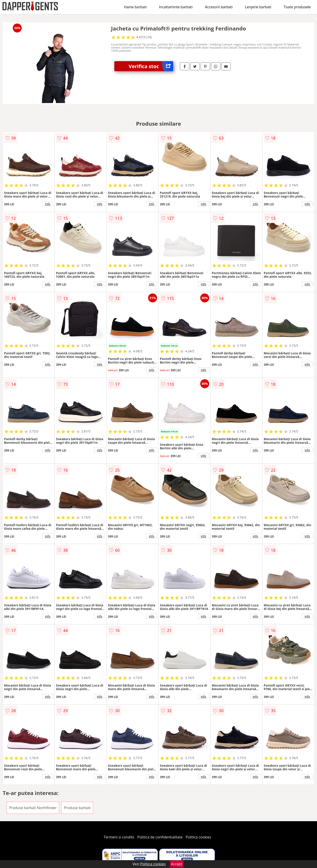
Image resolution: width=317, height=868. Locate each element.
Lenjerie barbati (258, 7)
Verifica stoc (151, 66)
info (48, 204)
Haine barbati (135, 7)
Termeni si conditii (119, 837)
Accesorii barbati (219, 7)
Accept (177, 864)
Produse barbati (77, 808)
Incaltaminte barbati (176, 7)
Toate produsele (297, 7)
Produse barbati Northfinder (33, 808)
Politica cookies (198, 837)
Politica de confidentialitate (160, 837)
